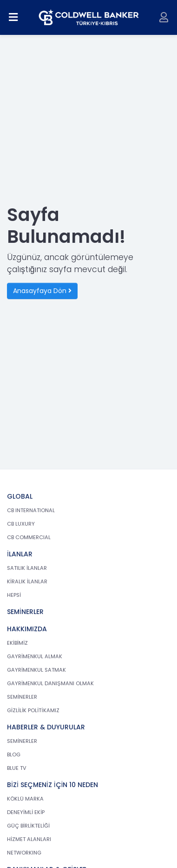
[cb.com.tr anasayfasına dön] (89, 17)
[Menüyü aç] (13, 17)
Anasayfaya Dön (42, 291)
